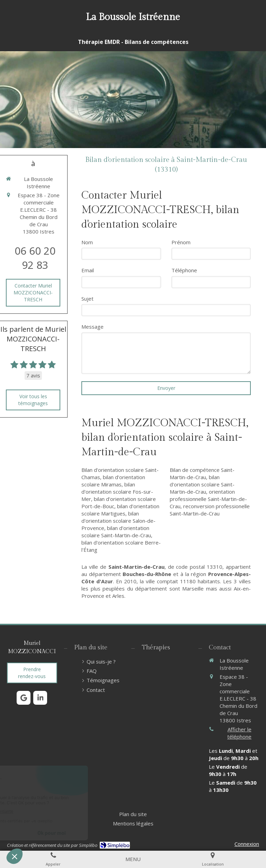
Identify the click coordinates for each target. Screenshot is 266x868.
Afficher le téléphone (239, 733)
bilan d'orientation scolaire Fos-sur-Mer (117, 492)
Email (88, 270)
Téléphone (184, 270)
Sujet (87, 299)
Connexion (247, 844)
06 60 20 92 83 (35, 258)
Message (92, 327)
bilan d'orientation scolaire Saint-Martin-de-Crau (116, 532)
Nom (87, 242)
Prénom (181, 242)
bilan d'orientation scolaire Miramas (113, 481)
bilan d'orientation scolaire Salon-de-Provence (118, 521)
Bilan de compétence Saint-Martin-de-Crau (202, 473)
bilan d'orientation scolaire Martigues (120, 510)
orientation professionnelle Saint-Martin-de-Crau (208, 499)
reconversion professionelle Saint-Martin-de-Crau (210, 510)
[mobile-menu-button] (133, 859)
